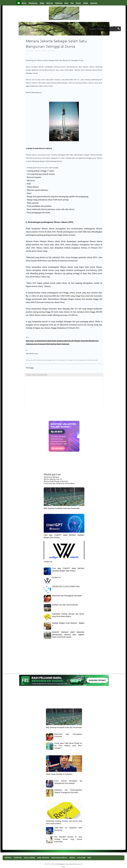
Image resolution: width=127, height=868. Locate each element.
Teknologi (59, 3)
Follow (81, 858)
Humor (78, 3)
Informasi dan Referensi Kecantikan (59, 483)
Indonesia (94, 3)
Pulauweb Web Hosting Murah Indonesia (54, 344)
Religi (42, 3)
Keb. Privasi (43, 858)
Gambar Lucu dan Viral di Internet (65, 605)
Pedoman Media (59, 858)
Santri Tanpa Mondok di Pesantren (59, 774)
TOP (63, 867)
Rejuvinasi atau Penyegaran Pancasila (67, 596)
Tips (72, 3)
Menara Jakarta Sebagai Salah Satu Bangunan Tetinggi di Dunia (57, 360)
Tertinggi (51, 51)
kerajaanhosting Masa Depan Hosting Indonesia (53, 341)
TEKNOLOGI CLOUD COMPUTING (66, 587)
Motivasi (50, 3)
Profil (8, 858)
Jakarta (44, 51)
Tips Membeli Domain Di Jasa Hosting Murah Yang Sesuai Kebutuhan (68, 839)
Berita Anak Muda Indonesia (56, 481)
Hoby (66, 3)
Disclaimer (30, 858)
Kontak (18, 858)
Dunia (38, 51)
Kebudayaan (33, 3)
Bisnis (24, 3)
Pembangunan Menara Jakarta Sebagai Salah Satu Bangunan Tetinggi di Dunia (55, 60)
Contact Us (48, 562)
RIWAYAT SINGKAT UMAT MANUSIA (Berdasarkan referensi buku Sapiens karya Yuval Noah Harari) (68, 635)
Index (72, 858)
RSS (89, 858)
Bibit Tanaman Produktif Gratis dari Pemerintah (62, 508)
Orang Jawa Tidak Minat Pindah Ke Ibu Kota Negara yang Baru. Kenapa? (68, 746)
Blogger (61, 864)
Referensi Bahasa (51, 477)
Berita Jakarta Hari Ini (53, 479)
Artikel (86, 3)
